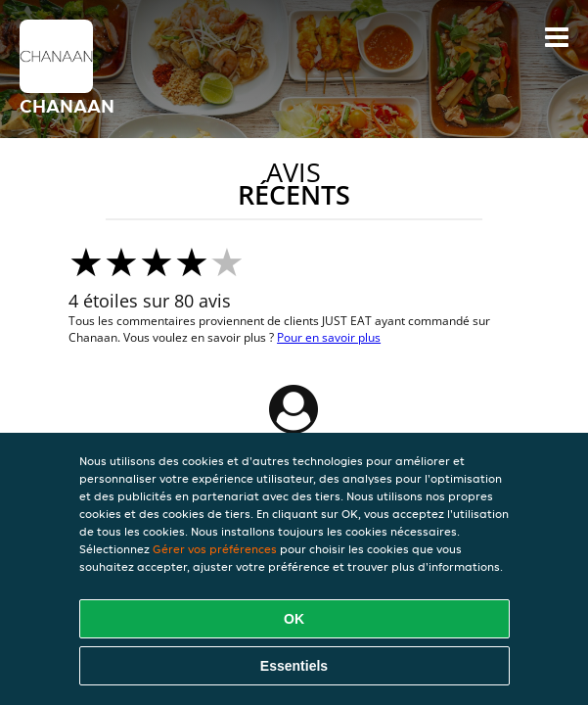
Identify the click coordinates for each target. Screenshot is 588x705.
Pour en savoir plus (329, 337)
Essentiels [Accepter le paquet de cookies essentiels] (294, 666)
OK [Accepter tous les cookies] (294, 619)
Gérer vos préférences (215, 549)
